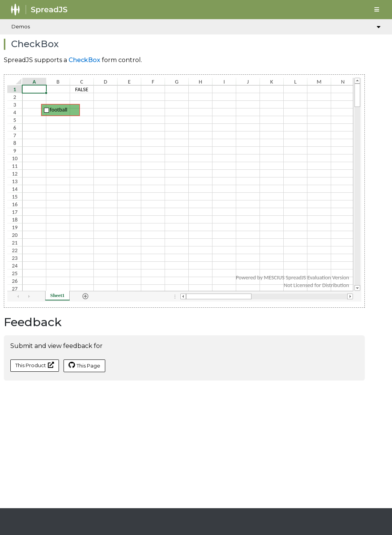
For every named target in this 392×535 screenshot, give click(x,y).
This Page (84, 365)
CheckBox (84, 60)
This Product (35, 365)
